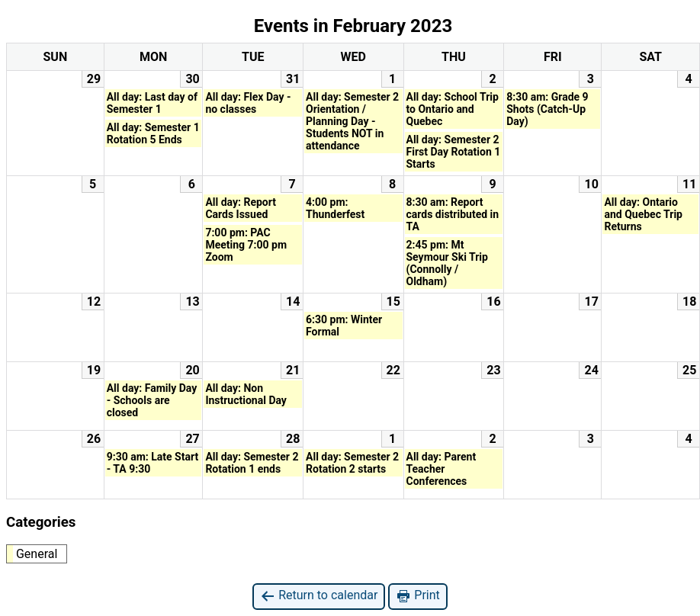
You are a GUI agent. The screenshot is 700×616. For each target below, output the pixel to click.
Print (417, 596)
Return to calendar (319, 596)
